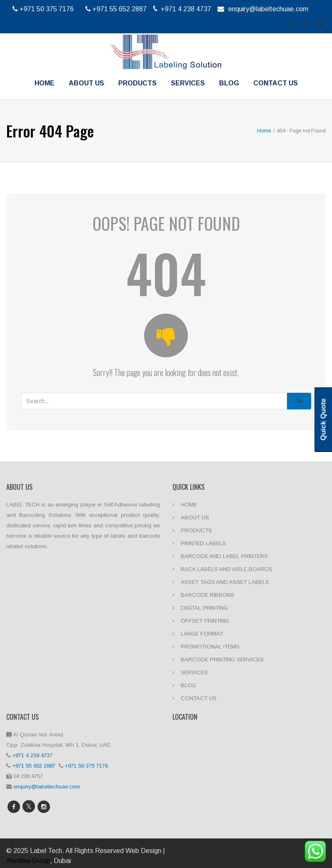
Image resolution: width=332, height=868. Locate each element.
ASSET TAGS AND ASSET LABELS (225, 582)
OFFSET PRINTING (205, 621)
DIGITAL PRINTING (204, 608)
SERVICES (188, 83)
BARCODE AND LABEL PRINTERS (224, 556)
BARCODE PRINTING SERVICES (222, 660)
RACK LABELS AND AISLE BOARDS (227, 569)
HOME (45, 83)
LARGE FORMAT (202, 634)
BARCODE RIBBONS (208, 595)
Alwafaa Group (28, 861)
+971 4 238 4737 (32, 755)
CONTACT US (276, 83)
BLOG (229, 83)
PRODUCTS (137, 83)
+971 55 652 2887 (35, 766)
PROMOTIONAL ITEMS (210, 647)
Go (299, 401)
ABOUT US (86, 83)
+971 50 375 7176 (87, 766)
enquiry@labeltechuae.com (268, 9)
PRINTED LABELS (203, 543)
